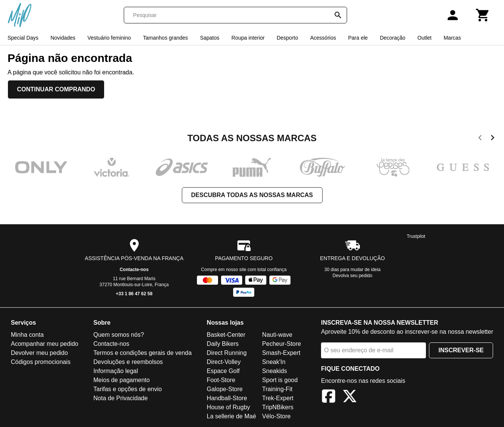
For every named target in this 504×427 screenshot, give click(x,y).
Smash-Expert (281, 353)
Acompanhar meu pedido (45, 344)
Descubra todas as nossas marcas (252, 195)
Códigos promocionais (41, 362)
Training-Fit (277, 389)
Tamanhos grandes (165, 38)
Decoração (393, 38)
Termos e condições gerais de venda (142, 353)
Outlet (425, 38)
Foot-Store (221, 380)
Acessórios (323, 38)
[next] (492, 139)
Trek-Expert (278, 398)
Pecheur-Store (282, 344)
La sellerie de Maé (231, 416)
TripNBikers (278, 407)
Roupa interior (248, 38)
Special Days (23, 38)
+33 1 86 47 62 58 (134, 294)
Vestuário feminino (109, 38)
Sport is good (280, 380)
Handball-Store (227, 398)
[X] (350, 397)
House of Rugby (228, 407)
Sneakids (275, 371)
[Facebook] (329, 397)
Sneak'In (274, 362)
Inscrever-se (461, 350)
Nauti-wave (277, 335)
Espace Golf (223, 371)
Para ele (358, 38)
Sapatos (210, 38)
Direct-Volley (224, 362)
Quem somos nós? (118, 335)
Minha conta (27, 335)
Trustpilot (416, 236)
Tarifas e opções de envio (127, 389)
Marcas (452, 38)
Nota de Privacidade (120, 398)
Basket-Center (226, 335)
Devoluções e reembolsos (128, 362)
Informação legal (115, 371)
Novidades (63, 38)
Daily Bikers (223, 344)
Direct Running (227, 353)
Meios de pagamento (121, 380)
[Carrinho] (483, 15)
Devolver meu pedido (39, 353)
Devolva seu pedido (353, 276)
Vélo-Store (277, 416)
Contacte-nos (134, 270)
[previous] (480, 139)
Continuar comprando (56, 89)
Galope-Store (225, 389)
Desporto (287, 38)
